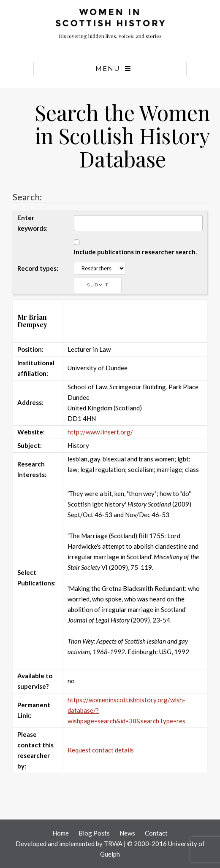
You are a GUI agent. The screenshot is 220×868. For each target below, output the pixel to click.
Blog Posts (94, 833)
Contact (156, 833)
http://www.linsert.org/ (100, 432)
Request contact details (101, 750)
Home (61, 833)
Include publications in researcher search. (135, 252)
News (127, 833)
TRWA (113, 844)
